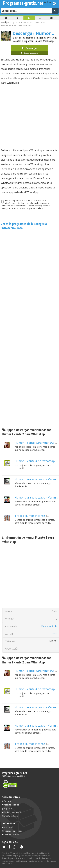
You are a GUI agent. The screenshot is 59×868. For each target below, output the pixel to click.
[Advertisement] (29, 117)
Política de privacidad (12, 831)
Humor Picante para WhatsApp (35, 443)
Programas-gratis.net (15, 773)
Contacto (7, 801)
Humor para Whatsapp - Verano (36, 497)
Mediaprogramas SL (12, 812)
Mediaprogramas (12, 776)
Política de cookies (11, 835)
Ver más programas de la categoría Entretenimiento (24, 226)
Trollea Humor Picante (30, 516)
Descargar (30, 51)
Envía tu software (10, 816)
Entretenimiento (49, 626)
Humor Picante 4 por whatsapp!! (36, 461)
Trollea (54, 634)
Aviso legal (8, 827)
